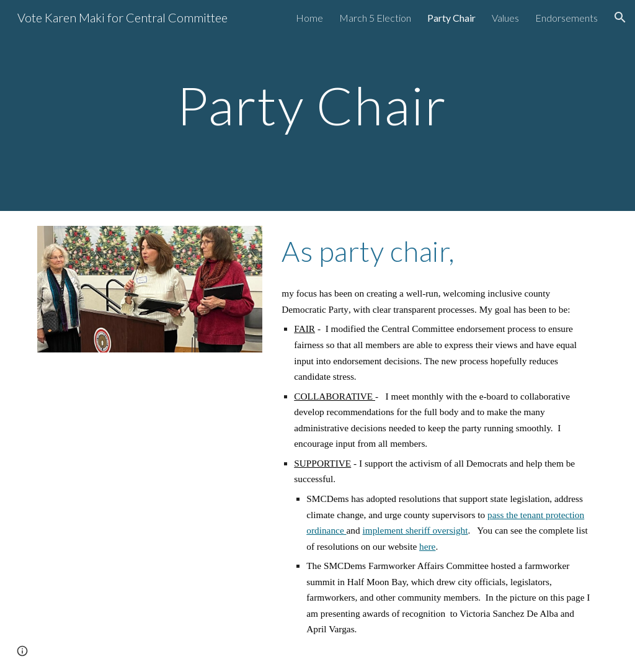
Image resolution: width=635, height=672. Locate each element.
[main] (317, 105)
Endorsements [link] (566, 18)
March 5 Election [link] (375, 18)
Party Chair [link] (451, 18)
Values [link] (505, 18)
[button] (620, 17)
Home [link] (309, 18)
